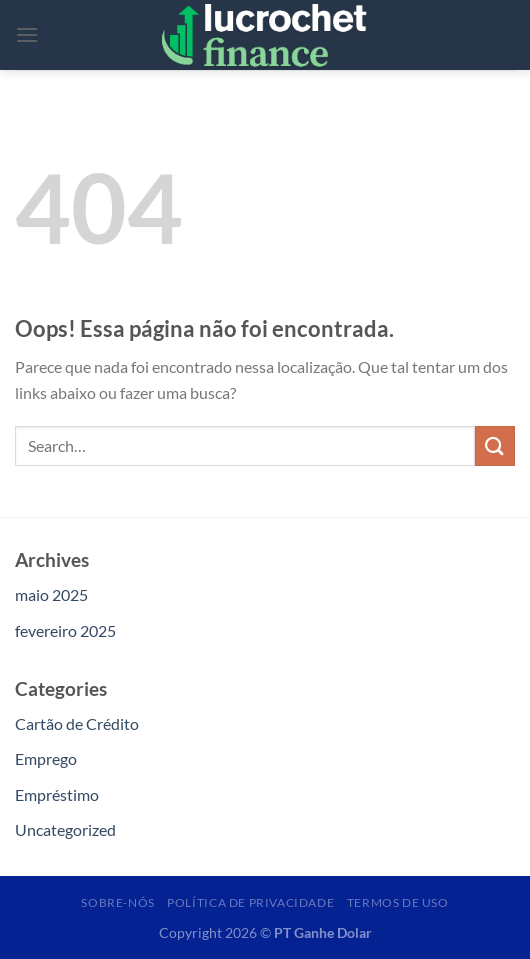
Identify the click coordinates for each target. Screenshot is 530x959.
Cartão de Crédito (77, 723)
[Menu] (27, 34)
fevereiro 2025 (65, 630)
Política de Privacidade (250, 902)
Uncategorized (65, 829)
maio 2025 (51, 594)
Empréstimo (57, 794)
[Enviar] (495, 445)
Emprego (46, 758)
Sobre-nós (118, 902)
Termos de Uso (398, 902)
